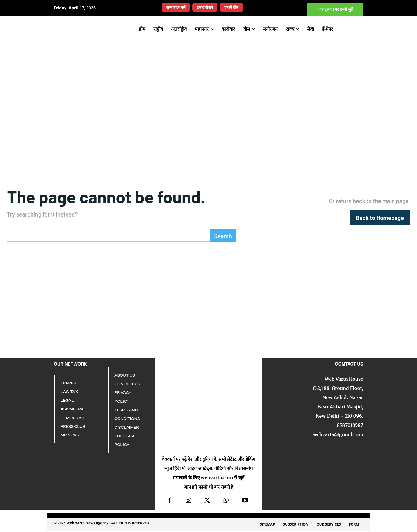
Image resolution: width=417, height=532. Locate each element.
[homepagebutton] (380, 218)
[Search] (223, 236)
